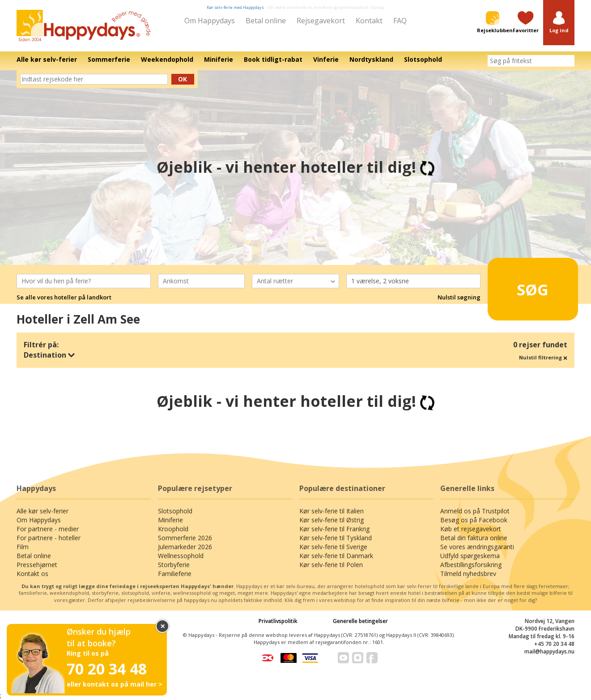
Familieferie (175, 574)
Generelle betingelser (360, 621)
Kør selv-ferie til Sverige (333, 547)
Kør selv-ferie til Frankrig (334, 529)
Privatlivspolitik (278, 621)
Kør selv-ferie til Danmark (336, 556)
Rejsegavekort (321, 21)
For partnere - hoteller (49, 538)
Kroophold (173, 529)
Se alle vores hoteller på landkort (64, 297)
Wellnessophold (181, 556)
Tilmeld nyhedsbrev (468, 574)
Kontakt (369, 21)
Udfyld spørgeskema (470, 556)
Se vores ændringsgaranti (477, 547)
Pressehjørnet (37, 565)
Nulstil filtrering (543, 357)
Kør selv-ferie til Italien (332, 511)
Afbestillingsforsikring (471, 565)
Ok (183, 79)
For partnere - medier (48, 529)
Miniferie (170, 520)
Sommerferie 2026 (185, 538)
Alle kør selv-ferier (43, 511)
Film (23, 547)
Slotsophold (175, 511)
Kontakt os (32, 574)
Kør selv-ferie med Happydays (235, 7)
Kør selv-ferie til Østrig (332, 520)
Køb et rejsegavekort (471, 529)
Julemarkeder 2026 (185, 547)
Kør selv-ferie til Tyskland (336, 538)
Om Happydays (210, 21)
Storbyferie (174, 565)
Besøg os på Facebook (474, 520)
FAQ (400, 21)
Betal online (266, 21)
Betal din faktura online (474, 538)
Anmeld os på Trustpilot (475, 511)
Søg (519, 285)
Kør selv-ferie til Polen (331, 565)
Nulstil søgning (459, 297)
